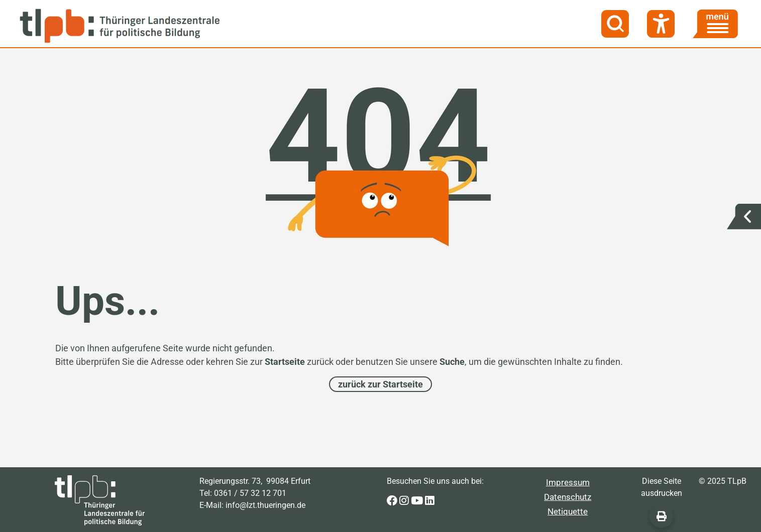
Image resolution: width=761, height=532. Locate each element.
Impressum (568, 482)
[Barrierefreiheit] (661, 24)
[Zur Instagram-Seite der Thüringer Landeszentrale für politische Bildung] (405, 501)
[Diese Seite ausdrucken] (661, 516)
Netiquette (568, 511)
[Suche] (615, 24)
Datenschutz (568, 497)
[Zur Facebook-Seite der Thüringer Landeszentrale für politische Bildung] (393, 501)
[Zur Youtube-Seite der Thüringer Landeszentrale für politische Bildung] (418, 501)
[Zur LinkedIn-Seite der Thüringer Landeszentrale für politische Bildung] (430, 501)
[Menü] (715, 24)
